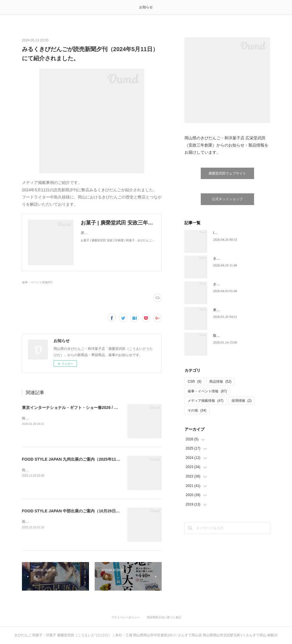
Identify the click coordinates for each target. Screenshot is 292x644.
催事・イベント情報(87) (37, 282)
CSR (194, 382)
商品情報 (220, 382)
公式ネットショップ (227, 199)
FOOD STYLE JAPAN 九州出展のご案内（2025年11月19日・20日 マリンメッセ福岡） (100, 459)
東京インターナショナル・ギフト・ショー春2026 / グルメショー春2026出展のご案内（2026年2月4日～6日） (120, 408)
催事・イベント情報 (207, 391)
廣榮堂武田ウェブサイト (227, 173)
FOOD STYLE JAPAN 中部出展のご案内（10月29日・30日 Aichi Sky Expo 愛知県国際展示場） (109, 511)
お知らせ (146, 7)
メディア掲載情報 (205, 401)
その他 (197, 410)
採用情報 (242, 401)
